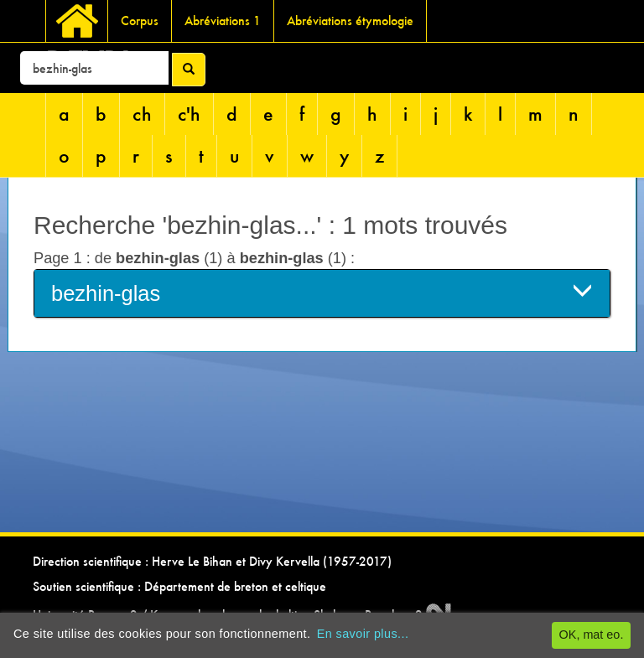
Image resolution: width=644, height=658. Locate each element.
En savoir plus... (363, 634)
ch (142, 114)
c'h (189, 114)
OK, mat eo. (592, 635)
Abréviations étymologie (350, 21)
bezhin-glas (322, 292)
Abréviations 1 (223, 21)
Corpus (140, 21)
